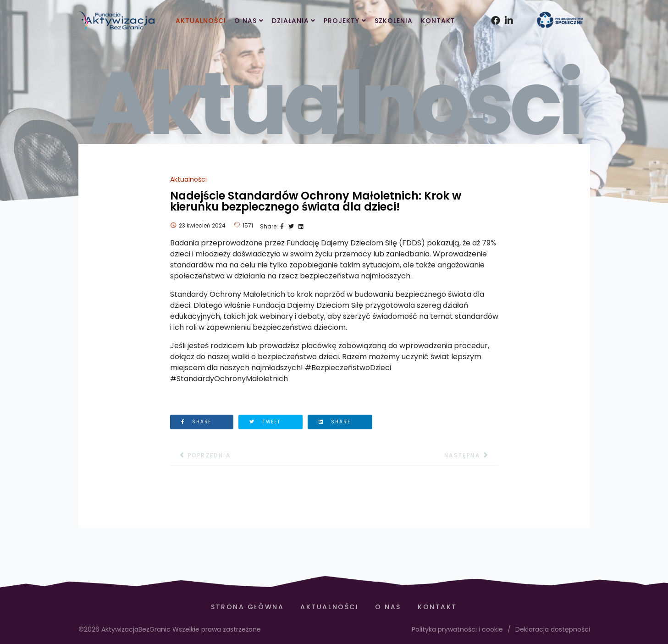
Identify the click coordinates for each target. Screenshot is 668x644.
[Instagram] (507, 9)
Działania (290, 21)
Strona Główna (247, 607)
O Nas (246, 21)
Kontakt (438, 21)
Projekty (342, 21)
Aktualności (201, 21)
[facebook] (493, 9)
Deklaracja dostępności (553, 629)
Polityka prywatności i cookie (457, 629)
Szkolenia (394, 21)
